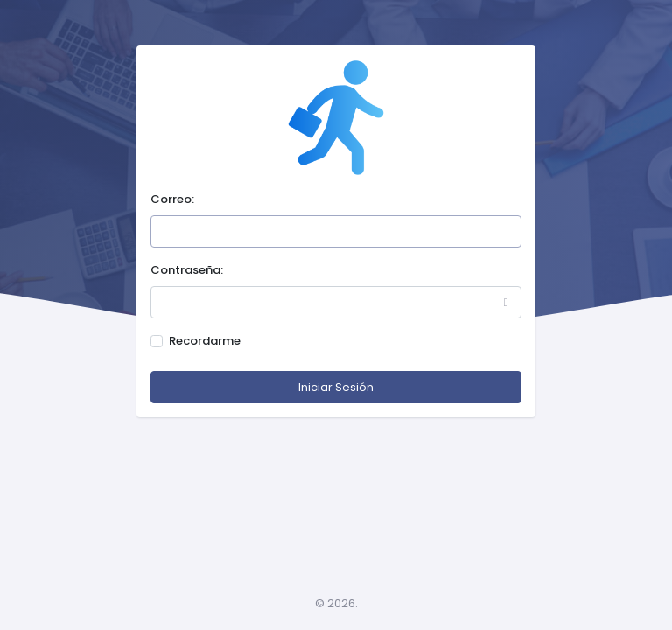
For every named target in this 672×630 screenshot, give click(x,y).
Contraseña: (187, 270)
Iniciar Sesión (336, 387)
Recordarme (205, 341)
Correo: (172, 199)
